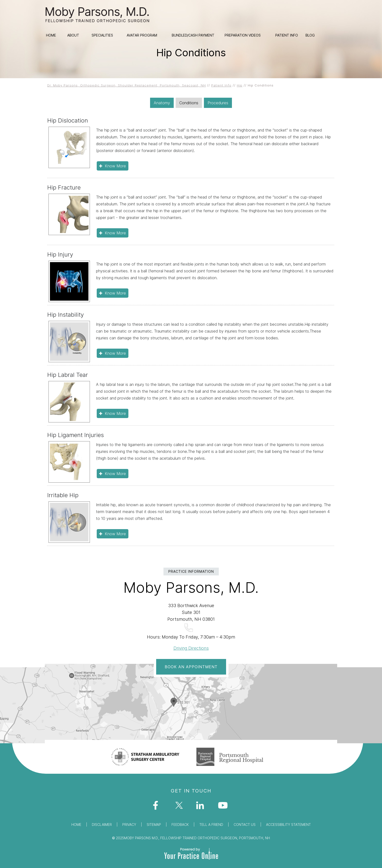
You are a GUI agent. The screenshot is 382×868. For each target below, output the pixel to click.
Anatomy (162, 103)
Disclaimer (102, 825)
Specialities (102, 35)
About (73, 35)
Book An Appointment (191, 667)
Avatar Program (142, 35)
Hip (240, 85)
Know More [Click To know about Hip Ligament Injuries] (115, 474)
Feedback (180, 825)
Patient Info (287, 35)
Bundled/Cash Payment (193, 35)
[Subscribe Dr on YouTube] (224, 807)
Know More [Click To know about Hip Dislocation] (115, 166)
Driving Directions (191, 648)
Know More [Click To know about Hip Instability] (115, 353)
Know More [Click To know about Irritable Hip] (115, 534)
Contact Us (245, 825)
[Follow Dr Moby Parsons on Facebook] (158, 807)
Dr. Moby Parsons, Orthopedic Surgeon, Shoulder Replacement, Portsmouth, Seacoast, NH (127, 85)
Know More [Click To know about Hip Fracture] (115, 233)
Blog (310, 35)
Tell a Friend (211, 825)
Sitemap (154, 825)
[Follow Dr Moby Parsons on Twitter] (180, 807)
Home (51, 35)
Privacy (129, 825)
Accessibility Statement (288, 825)
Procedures (218, 103)
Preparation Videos (243, 35)
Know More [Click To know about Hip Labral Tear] (115, 413)
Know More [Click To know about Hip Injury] (115, 293)
